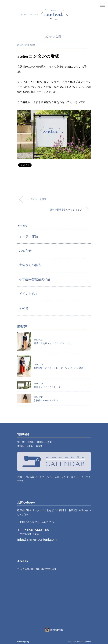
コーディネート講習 (36, 199)
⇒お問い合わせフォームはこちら (36, 522)
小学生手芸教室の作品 (35, 279)
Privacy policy (23, 642)
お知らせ (25, 251)
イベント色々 (28, 294)
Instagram (54, 630)
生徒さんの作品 (30, 265)
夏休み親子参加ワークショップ (66, 210)
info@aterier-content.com (37, 539)
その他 (32, 45)
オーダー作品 (28, 236)
